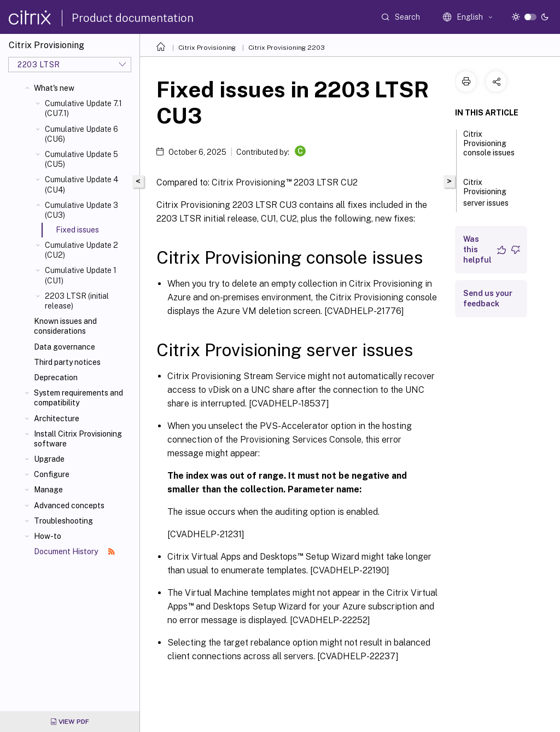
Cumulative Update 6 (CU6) (81, 134)
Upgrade (49, 459)
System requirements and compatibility (78, 398)
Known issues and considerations (65, 326)
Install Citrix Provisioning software (78, 439)
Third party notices (67, 362)
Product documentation (133, 18)
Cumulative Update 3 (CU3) (81, 210)
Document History (74, 551)
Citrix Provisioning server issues (492, 193)
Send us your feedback (488, 298)
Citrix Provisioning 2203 (287, 48)
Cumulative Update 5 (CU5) (81, 159)
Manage (48, 490)
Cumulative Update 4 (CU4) (81, 184)
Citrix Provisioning (207, 48)
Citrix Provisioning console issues (489, 148)
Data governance (65, 347)
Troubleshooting (63, 521)
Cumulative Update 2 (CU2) (81, 250)
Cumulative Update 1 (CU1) (81, 275)
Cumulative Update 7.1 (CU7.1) (83, 108)
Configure (52, 474)
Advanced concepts (69, 506)
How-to (48, 536)
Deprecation (56, 377)
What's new (54, 88)
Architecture (57, 419)
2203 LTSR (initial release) (77, 301)
